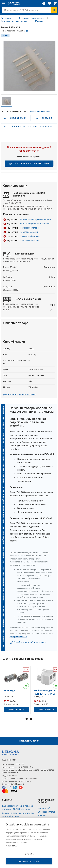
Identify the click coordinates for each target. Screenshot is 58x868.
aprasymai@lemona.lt (19, 637)
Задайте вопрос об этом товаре (20, 395)
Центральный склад (30, 240)
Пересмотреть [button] (16, 710)
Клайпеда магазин (29, 232)
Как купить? (44, 808)
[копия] (27, 31)
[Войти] (44, 3)
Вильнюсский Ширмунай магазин (36, 219)
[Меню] (3, 3)
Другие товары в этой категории (29, 163)
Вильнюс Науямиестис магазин (35, 224)
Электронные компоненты (31, 18)
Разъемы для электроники (14, 21)
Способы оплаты (46, 812)
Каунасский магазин (30, 228)
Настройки (29, 854)
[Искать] (54, 10)
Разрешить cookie (29, 861)
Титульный (6, 18)
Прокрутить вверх (29, 741)
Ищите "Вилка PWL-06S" (40, 111)
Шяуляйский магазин (30, 236)
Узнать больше (12, 846)
